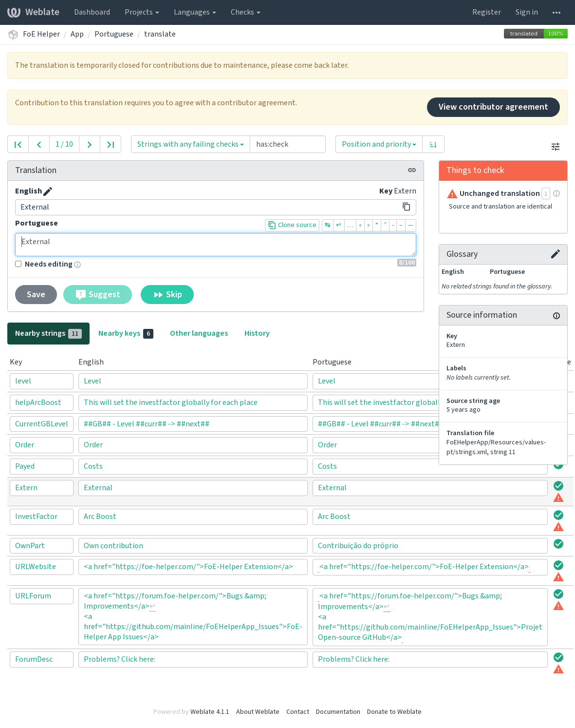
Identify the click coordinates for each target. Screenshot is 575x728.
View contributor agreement (493, 107)
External (216, 245)
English (28, 191)
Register (487, 12)
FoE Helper (41, 34)
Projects (142, 12)
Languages (195, 12)
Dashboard (92, 12)
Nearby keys (126, 333)
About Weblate (258, 712)
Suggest (98, 295)
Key (386, 191)
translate (160, 34)
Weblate (33, 12)
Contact (298, 712)
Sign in (527, 12)
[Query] (288, 144)
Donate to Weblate (394, 712)
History (257, 333)
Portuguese (114, 34)
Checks (246, 12)
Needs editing (44, 264)
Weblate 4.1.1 (210, 712)
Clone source (292, 225)
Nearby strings (48, 333)
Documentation (338, 712)
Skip (167, 295)
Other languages (199, 333)
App (77, 34)
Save (36, 295)
